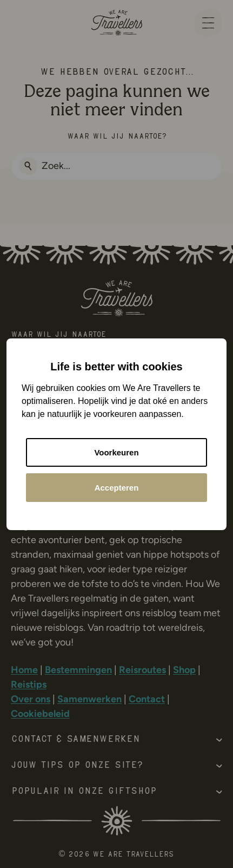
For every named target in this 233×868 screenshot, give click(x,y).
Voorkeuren (116, 452)
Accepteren (117, 488)
